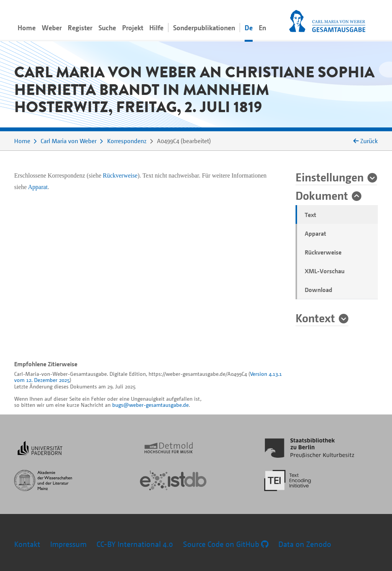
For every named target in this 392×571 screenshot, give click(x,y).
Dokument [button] (322, 195)
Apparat (315, 233)
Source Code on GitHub (226, 544)
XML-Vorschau (325, 271)
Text (310, 215)
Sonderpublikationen (204, 28)
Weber (52, 28)
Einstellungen (330, 177)
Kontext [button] (315, 318)
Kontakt (27, 544)
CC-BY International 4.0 (135, 544)
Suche (107, 28)
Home (27, 28)
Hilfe (156, 28)
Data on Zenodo (305, 544)
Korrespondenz (127, 141)
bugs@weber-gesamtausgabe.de (150, 405)
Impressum (68, 544)
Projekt (133, 28)
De (249, 28)
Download (318, 290)
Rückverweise (323, 252)
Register (80, 28)
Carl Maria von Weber (69, 141)
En (262, 28)
